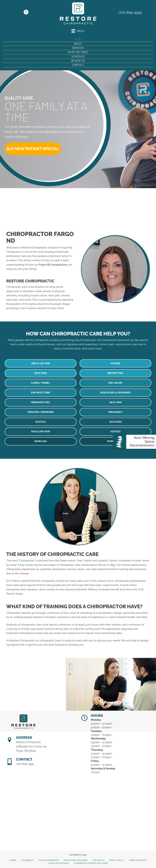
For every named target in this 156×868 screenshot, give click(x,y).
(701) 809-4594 (130, 12)
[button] (33, 149)
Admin (13, 860)
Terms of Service (138, 860)
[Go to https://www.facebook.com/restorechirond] (26, 13)
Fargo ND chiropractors (53, 265)
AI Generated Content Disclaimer (91, 863)
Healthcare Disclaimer (76, 860)
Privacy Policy (117, 860)
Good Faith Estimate (59, 863)
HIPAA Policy (98, 860)
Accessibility (27, 860)
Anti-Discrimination (49, 860)
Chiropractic (27, 561)
